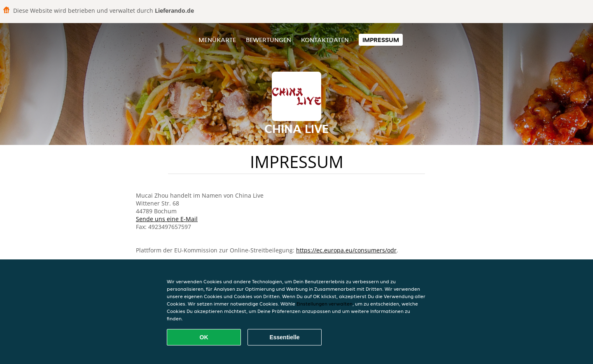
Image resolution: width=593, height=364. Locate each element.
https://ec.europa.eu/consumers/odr (346, 250)
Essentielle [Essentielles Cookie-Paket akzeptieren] (284, 337)
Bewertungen (268, 40)
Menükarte (217, 40)
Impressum (381, 40)
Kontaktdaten (325, 40)
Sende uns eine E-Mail (167, 219)
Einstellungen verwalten (325, 304)
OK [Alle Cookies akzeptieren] (204, 337)
